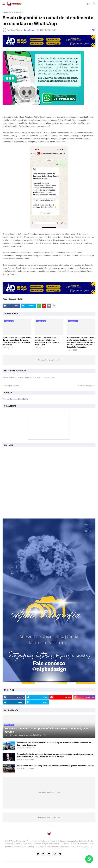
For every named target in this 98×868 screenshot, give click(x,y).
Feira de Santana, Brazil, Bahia (15, 399)
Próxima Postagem (86, 386)
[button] (4, 4)
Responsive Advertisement (49, 360)
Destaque (19, 12)
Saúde (20, 299)
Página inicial (8, 12)
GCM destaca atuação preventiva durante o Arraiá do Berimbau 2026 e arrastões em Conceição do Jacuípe (17, 341)
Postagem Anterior (12, 386)
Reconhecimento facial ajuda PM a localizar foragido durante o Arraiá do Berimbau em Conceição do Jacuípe (54, 744)
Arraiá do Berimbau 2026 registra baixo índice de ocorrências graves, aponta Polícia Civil (47, 341)
